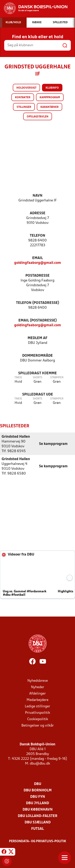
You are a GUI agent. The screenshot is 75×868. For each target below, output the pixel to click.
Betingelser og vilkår (38, 726)
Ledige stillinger (37, 706)
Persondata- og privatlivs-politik (38, 841)
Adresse (38, 213)
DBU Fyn (38, 797)
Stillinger (24, 107)
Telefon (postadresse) (38, 303)
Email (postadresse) (38, 321)
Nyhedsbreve (38, 681)
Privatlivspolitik (37, 713)
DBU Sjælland (38, 822)
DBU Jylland (37, 803)
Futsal (37, 829)
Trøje (18, 378)
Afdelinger (37, 694)
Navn (37, 196)
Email (37, 258)
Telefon (37, 236)
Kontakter (23, 98)
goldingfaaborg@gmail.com (38, 263)
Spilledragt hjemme (37, 373)
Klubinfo (52, 88)
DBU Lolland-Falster (38, 816)
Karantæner (49, 107)
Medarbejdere (37, 700)
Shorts (37, 378)
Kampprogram (50, 98)
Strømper (57, 378)
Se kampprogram (53, 444)
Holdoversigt (26, 88)
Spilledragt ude (38, 395)
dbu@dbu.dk (40, 764)
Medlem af (37, 338)
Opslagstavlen (38, 117)
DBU (38, 784)
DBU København (38, 810)
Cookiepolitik (38, 719)
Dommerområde (37, 356)
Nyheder (38, 687)
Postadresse (37, 276)
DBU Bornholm (38, 790)
